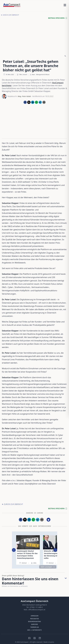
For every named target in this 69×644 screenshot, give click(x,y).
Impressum (34, 616)
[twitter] (29, 102)
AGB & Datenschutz (34, 630)
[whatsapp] (36, 102)
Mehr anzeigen (48, 567)
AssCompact (24, 642)
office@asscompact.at (37, 610)
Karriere (35, 625)
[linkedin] (33, 102)
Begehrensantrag (34, 622)
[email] (44, 102)
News (33, 74)
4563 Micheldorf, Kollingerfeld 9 (34, 605)
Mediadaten (34, 619)
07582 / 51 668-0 (36, 607)
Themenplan (34, 627)
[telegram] (40, 102)
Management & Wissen (43, 74)
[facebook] (25, 102)
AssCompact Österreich (34, 601)
